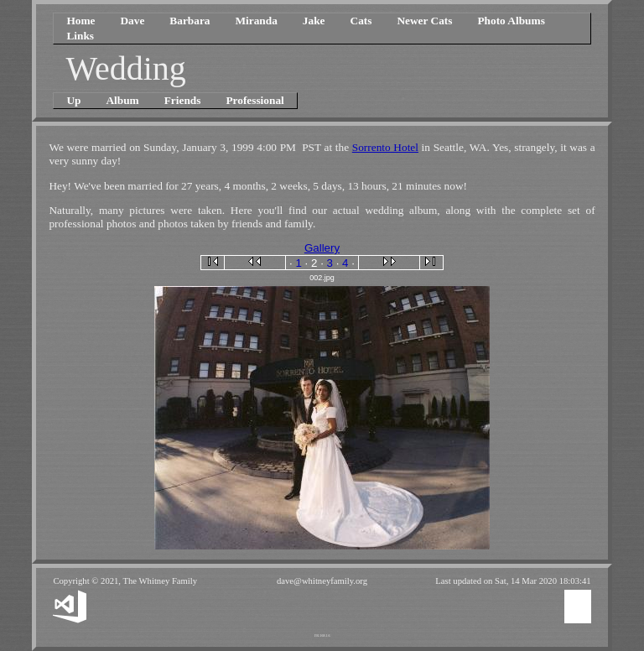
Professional (254, 100)
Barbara (190, 21)
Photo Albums (511, 21)
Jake (314, 21)
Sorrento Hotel (385, 147)
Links (80, 36)
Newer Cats (424, 21)
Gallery (322, 248)
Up (73, 100)
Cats (361, 21)
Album (122, 100)
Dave (132, 21)
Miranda (256, 21)
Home (80, 21)
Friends (183, 100)
